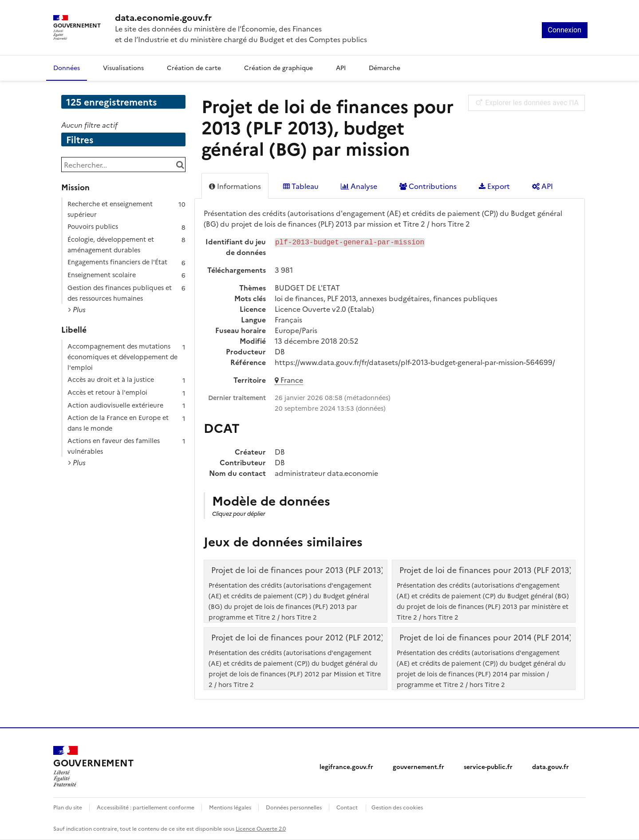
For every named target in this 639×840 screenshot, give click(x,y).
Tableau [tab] (301, 186)
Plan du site (68, 807)
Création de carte (194, 67)
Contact (347, 807)
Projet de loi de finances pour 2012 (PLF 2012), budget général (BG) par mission (361, 637)
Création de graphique (278, 67)
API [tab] (542, 186)
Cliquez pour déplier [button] (239, 513)
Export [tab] (494, 186)
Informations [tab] (235, 186)
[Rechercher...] (123, 165)
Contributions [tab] (428, 186)
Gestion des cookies (397, 807)
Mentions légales (230, 807)
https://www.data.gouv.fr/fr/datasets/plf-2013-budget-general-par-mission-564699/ (415, 362)
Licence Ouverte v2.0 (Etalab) (324, 309)
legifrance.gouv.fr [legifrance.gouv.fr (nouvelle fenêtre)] (346, 766)
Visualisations (123, 67)
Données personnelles (294, 807)
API (341, 67)
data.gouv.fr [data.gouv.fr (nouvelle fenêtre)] (550, 766)
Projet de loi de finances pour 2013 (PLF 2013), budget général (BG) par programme (369, 570)
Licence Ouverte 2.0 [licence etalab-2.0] (261, 828)
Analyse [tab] (359, 186)
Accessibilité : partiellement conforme (146, 807)
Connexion (565, 30)
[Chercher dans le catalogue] (180, 165)
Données (67, 67)
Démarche (385, 67)
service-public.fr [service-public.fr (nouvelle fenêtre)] (488, 766)
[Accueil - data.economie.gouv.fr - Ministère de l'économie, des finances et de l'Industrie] (241, 17)
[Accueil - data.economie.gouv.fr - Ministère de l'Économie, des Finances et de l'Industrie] (93, 766)
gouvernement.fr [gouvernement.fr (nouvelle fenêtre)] (418, 766)
